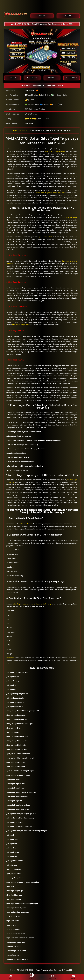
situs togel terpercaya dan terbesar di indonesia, (32, 604)
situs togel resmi (26, 524)
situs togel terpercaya (70, 217)
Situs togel (10, 658)
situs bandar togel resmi (21, 325)
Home (15, 131)
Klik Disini (29, 123)
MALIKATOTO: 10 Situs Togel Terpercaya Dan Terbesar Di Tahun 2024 (42, 24)
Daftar (31, 977)
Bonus (10, 977)
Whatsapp (53, 977)
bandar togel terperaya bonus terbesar (50, 193)
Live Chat (73, 977)
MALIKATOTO (31, 90)
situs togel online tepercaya (55, 151)
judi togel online (46, 237)
